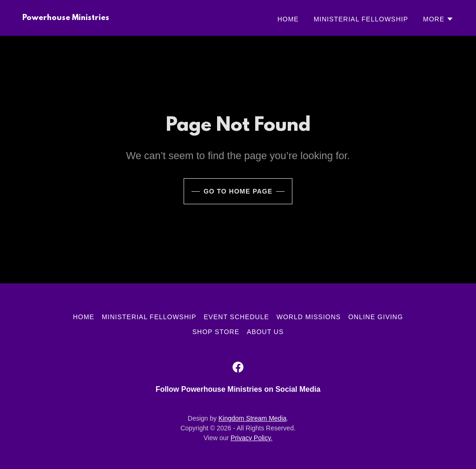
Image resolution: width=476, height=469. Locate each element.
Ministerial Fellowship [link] (361, 19)
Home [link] (288, 19)
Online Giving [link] (376, 317)
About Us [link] (265, 332)
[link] (66, 17)
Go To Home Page (238, 191)
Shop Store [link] (216, 332)
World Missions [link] (309, 317)
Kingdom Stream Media (252, 418)
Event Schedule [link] (236, 317)
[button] (438, 19)
